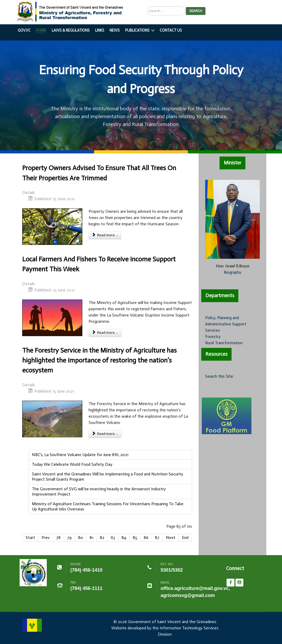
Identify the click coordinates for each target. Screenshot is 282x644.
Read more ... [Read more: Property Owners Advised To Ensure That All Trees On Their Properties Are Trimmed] (105, 235)
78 (58, 537)
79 (69, 537)
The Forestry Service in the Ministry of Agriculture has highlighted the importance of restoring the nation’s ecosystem (99, 360)
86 (146, 537)
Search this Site (219, 376)
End (185, 537)
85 (135, 537)
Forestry (213, 337)
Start (30, 537)
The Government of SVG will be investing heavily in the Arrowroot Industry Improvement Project (99, 491)
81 (91, 537)
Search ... (148, 6)
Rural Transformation (224, 343)
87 (157, 537)
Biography (232, 272)
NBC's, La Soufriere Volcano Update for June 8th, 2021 (80, 455)
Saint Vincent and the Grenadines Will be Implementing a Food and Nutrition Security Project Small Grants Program (108, 477)
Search (196, 11)
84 (124, 537)
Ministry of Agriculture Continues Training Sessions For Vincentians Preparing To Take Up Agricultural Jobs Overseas (108, 506)
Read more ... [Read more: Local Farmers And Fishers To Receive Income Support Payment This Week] (105, 333)
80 (81, 537)
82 (102, 537)
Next (171, 537)
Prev (46, 537)
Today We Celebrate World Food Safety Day (72, 464)
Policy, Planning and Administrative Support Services (226, 324)
